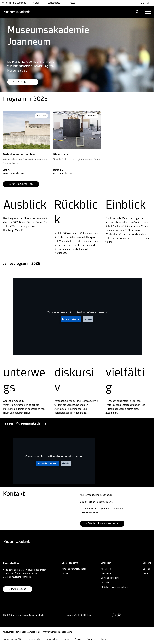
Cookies (104, 639)
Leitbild (146, 569)
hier (33, 222)
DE (142, 3)
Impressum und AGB (13, 639)
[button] (137, 12)
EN (148, 3)
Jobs (66, 639)
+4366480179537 (90, 513)
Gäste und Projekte (110, 578)
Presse (70, 3)
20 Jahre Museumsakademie (115, 587)
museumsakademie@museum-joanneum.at (103, 509)
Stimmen (144, 238)
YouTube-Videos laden (49, 463)
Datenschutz (34, 639)
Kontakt (91, 639)
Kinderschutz (52, 639)
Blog (36, 3)
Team (145, 574)
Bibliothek (106, 583)
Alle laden (88, 319)
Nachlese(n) (119, 226)
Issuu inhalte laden (72, 319)
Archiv (65, 574)
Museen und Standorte (14, 3)
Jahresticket (52, 3)
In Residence (107, 574)
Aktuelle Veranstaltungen (74, 569)
